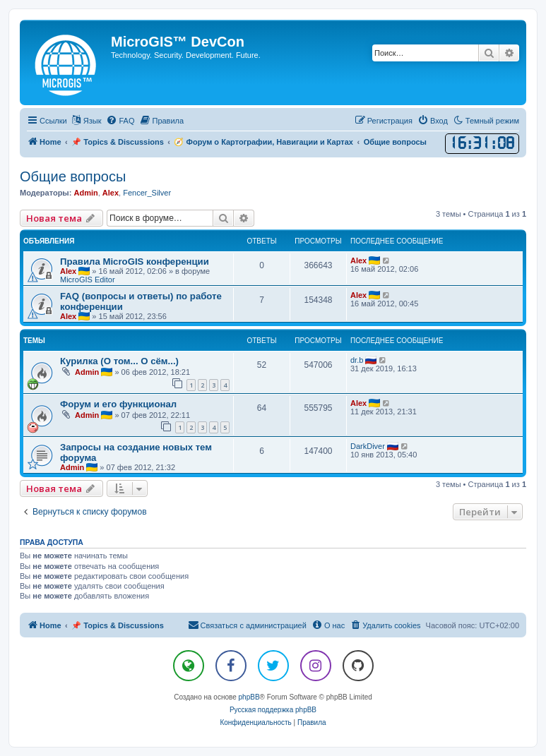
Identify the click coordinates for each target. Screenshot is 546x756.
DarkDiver (368, 446)
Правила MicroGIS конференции (135, 262)
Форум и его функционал (118, 404)
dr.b (357, 360)
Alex (111, 193)
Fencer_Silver (147, 193)
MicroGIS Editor (88, 280)
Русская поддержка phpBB (273, 710)
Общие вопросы (73, 176)
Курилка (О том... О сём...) (119, 361)
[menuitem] (120, 121)
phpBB (249, 697)
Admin (85, 193)
